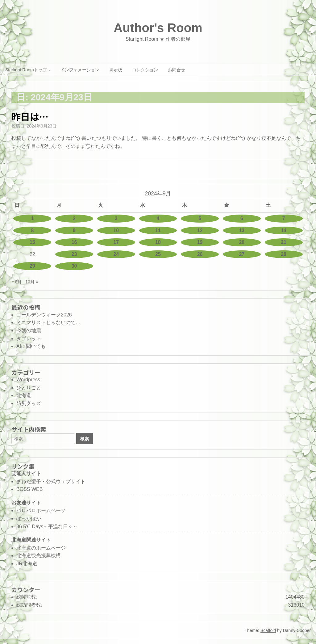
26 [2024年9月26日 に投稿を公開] (200, 254)
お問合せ (177, 70)
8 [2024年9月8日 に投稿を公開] (32, 230)
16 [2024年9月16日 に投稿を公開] (74, 242)
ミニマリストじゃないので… (48, 322)
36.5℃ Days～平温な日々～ (47, 527)
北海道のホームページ (41, 548)
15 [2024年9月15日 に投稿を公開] (32, 242)
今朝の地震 (29, 330)
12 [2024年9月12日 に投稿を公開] (200, 230)
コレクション (145, 70)
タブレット (29, 339)
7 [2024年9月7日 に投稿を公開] (284, 218)
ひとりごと (29, 388)
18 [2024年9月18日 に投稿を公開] (158, 242)
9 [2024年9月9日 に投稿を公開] (74, 230)
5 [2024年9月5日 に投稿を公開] (200, 218)
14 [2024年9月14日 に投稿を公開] (284, 230)
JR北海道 (27, 564)
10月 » (32, 282)
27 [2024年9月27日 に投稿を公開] (242, 254)
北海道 (24, 395)
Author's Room (158, 28)
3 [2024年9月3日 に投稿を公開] (116, 218)
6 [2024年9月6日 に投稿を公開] (242, 218)
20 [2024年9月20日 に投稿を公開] (242, 242)
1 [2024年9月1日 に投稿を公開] (32, 218)
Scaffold (268, 630)
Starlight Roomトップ (26, 70)
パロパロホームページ (41, 510)
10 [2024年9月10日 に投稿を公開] (116, 230)
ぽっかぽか (29, 519)
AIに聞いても (31, 346)
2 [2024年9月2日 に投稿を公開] (74, 218)
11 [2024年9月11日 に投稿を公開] (158, 230)
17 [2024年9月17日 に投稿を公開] (116, 242)
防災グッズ (29, 403)
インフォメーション (80, 70)
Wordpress (28, 380)
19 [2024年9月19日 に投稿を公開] (200, 242)
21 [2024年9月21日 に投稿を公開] (284, 242)
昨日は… (30, 116)
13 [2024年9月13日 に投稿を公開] (242, 230)
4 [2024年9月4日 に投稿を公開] (158, 218)
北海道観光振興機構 (39, 556)
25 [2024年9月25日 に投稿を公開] (158, 254)
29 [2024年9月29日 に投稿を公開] (32, 266)
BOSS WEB (29, 489)
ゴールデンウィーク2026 (44, 315)
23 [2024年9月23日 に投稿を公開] (74, 254)
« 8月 (17, 282)
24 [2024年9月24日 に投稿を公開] (116, 254)
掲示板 (116, 70)
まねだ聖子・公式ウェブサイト (51, 481)
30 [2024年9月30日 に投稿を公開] (74, 266)
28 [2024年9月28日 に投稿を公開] (284, 254)
